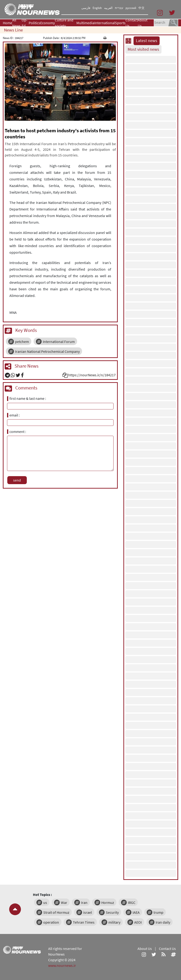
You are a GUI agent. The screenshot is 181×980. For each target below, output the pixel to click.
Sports (120, 23)
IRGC (132, 902)
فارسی (86, 8)
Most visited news (143, 49)
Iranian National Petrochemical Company (47, 351)
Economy (47, 23)
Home (8, 23)
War (64, 902)
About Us (143, 23)
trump (158, 912)
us (45, 902)
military (114, 922)
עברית (119, 8)
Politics (34, 23)
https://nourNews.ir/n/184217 (92, 375)
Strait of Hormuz (56, 912)
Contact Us (132, 23)
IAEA (136, 912)
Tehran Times (84, 922)
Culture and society (64, 23)
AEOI (138, 922)
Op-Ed (25, 23)
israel (88, 912)
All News (16, 23)
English (97, 8)
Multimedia (85, 23)
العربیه (108, 8)
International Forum (59, 342)
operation (51, 922)
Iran (84, 902)
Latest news (147, 41)
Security (112, 912)
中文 (142, 8)
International (105, 23)
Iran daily (163, 922)
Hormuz (108, 902)
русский (131, 8)
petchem (22, 342)
